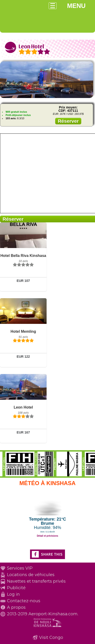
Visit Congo (51, 637)
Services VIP (20, 568)
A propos (16, 607)
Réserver (68, 121)
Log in (13, 594)
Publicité (16, 588)
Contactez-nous (24, 601)
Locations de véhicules (31, 575)
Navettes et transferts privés (36, 581)
